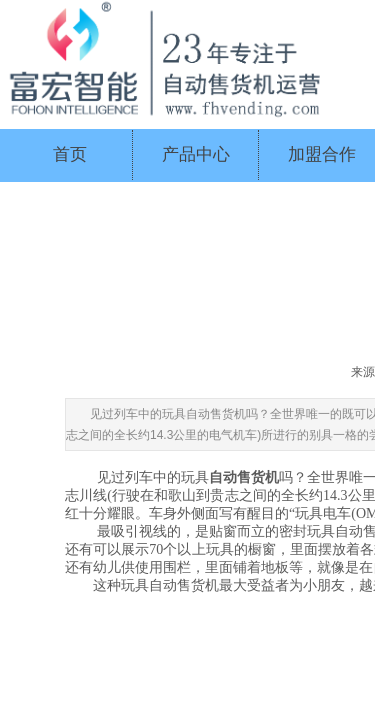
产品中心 (196, 154)
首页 (70, 154)
